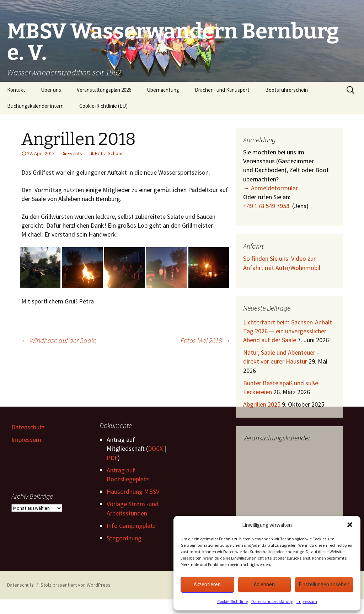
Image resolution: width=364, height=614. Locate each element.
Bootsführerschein (287, 90)
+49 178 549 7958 (266, 206)
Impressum (307, 601)
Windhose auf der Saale (59, 340)
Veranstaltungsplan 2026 (104, 90)
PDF (112, 458)
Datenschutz (28, 427)
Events (75, 153)
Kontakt (16, 90)
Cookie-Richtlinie (232, 601)
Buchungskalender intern (35, 106)
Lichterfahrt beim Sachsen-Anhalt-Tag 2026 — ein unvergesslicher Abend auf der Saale (289, 331)
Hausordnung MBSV (133, 491)
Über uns (51, 90)
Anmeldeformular (274, 188)
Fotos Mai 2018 (205, 340)
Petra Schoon (109, 153)
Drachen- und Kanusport (222, 90)
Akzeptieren (207, 584)
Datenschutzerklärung (272, 601)
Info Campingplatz (131, 526)
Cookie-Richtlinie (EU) (103, 106)
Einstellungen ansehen (324, 584)
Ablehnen (264, 584)
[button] (350, 525)
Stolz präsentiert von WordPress (76, 585)
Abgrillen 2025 (262, 404)
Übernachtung (163, 90)
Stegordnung (124, 538)
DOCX (155, 448)
